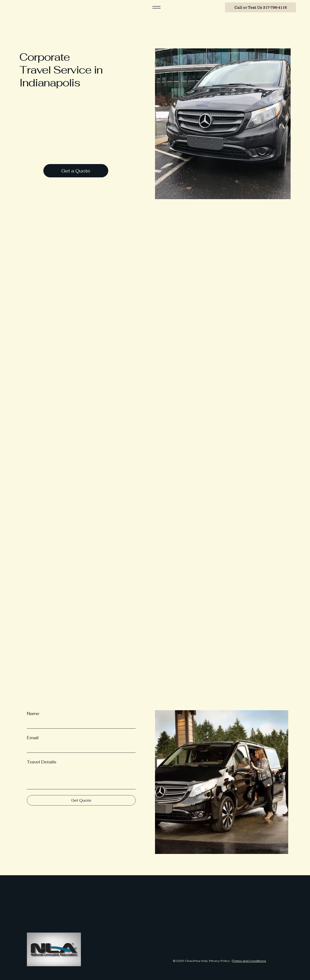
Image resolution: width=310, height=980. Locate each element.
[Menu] (156, 7)
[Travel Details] (81, 778)
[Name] (80, 724)
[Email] (80, 748)
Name (33, 713)
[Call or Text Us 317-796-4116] (260, 7)
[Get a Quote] (76, 171)
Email (33, 738)
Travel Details (42, 762)
